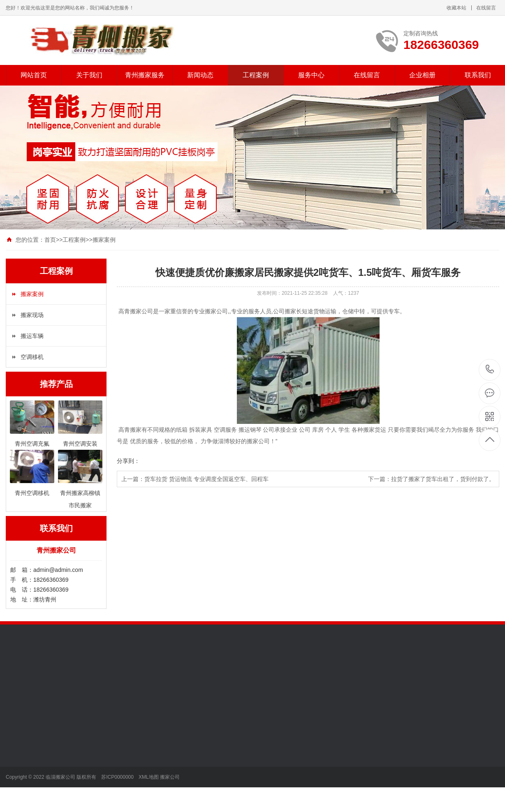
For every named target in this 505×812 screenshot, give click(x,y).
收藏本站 (456, 8)
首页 (50, 240)
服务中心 (311, 75)
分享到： (128, 461)
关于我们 (89, 75)
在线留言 (486, 8)
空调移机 (32, 357)
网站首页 (34, 75)
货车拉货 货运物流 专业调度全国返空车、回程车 (206, 479)
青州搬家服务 (145, 75)
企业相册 (422, 75)
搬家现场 (32, 315)
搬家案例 (104, 240)
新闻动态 (200, 75)
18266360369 (490, 369)
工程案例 (256, 75)
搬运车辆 (32, 336)
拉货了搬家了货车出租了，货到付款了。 (443, 479)
